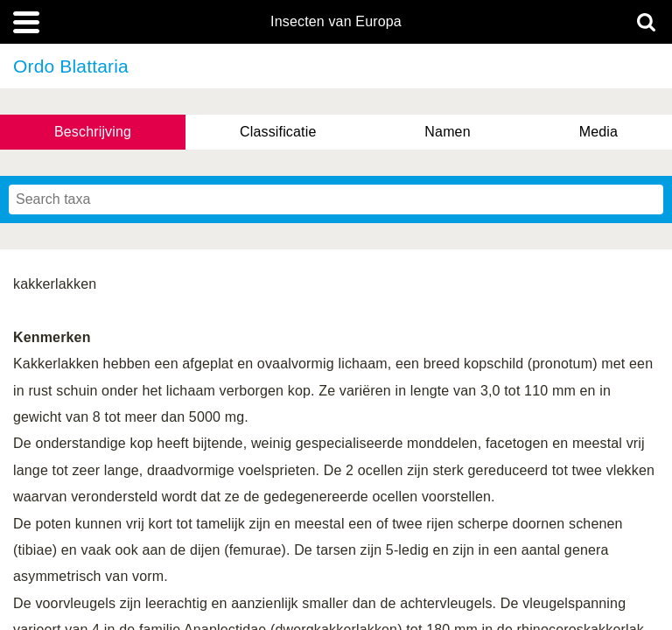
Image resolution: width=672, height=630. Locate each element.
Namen (447, 132)
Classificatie (278, 132)
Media (598, 132)
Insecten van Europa (336, 22)
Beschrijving (93, 132)
